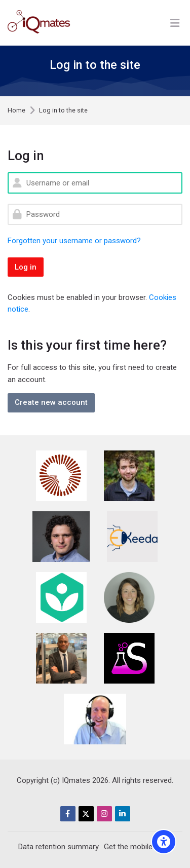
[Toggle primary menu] (175, 23)
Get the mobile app (135, 847)
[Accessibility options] (164, 842)
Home (16, 111)
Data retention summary (59, 847)
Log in (26, 267)
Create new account (51, 402)
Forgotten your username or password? (74, 241)
